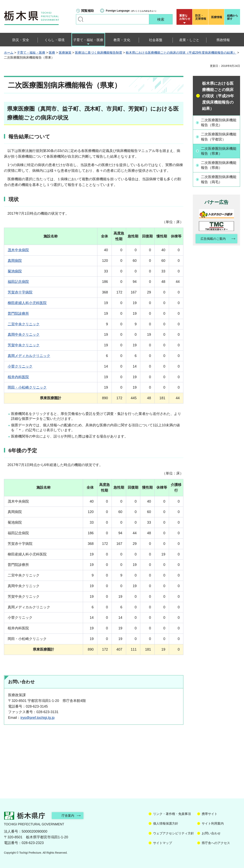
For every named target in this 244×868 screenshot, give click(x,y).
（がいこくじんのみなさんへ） (132, 11)
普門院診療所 (18, 314)
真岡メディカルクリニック (29, 356)
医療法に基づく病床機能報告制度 (99, 53)
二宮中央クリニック (24, 324)
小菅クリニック (20, 366)
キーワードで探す (81, 19)
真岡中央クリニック (24, 335)
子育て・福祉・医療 (31, 53)
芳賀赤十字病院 (20, 292)
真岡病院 (15, 261)
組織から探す (233, 17)
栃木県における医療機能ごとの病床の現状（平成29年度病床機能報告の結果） (181, 53)
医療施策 (65, 53)
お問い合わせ (211, 833)
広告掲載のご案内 (213, 239)
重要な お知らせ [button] (185, 17)
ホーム (9, 53)
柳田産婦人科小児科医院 (27, 303)
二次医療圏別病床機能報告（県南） (219, 165)
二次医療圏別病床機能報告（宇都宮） (219, 137)
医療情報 (217, 17)
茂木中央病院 (18, 250)
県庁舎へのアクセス (216, 843)
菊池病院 (15, 271)
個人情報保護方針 (166, 823)
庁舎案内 (68, 816)
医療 (52, 53)
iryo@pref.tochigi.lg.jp (37, 718)
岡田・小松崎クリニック (27, 387)
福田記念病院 (18, 282)
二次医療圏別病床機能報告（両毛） (219, 179)
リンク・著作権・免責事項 (172, 814)
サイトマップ (163, 843)
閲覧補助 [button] (88, 11)
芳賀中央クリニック (24, 345)
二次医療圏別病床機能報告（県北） (219, 123)
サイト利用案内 (213, 823)
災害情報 (201, 17)
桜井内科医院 (18, 377)
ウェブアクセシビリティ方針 (174, 833)
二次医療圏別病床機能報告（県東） (219, 151)
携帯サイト (210, 814)
